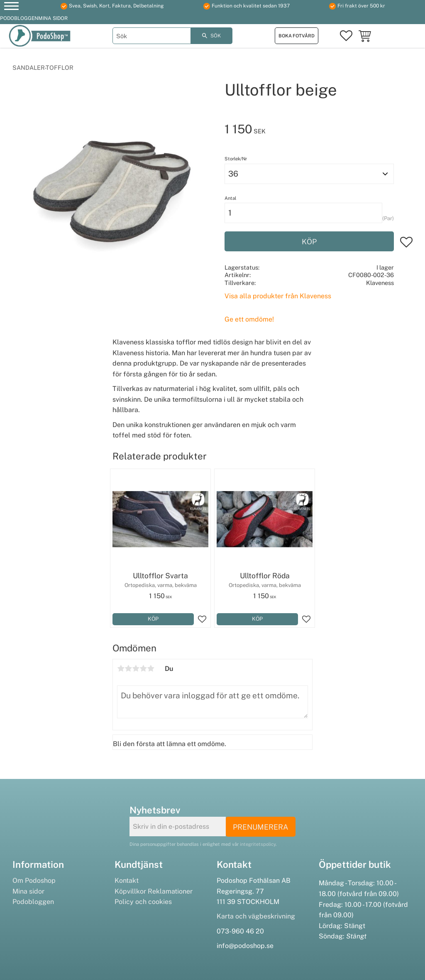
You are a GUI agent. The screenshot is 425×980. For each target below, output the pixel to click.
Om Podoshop (34, 881)
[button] (11, 7)
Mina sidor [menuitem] (53, 18)
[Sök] (212, 36)
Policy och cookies (143, 902)
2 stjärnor (128, 668)
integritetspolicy (258, 844)
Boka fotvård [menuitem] (297, 36)
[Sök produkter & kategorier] (152, 36)
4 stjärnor (143, 668)
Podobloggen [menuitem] (19, 18)
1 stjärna (121, 668)
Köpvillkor (130, 891)
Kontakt (127, 881)
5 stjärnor (151, 668)
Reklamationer (170, 891)
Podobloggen (33, 902)
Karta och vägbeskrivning (256, 916)
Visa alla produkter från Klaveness (278, 296)
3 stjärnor (136, 668)
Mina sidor (28, 891)
